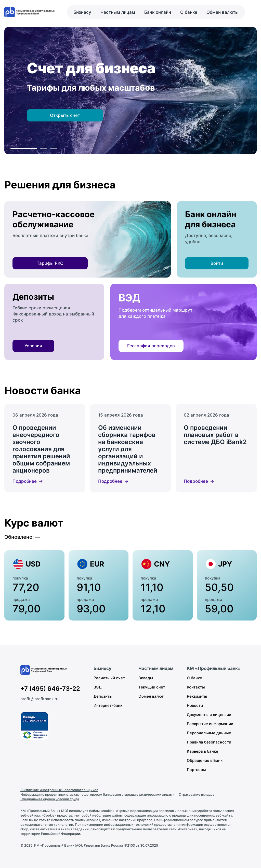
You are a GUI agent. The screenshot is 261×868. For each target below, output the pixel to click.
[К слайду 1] (24, 149)
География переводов (151, 346)
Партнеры (196, 770)
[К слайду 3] (54, 149)
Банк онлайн (158, 12)
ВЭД (97, 687)
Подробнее (25, 481)
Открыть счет (65, 115)
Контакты (196, 687)
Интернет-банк (108, 705)
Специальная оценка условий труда (50, 799)
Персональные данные (209, 733)
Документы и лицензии (209, 715)
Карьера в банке (203, 751)
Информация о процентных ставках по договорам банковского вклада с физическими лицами (97, 794)
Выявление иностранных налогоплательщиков (59, 790)
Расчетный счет (109, 678)
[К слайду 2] (44, 149)
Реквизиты (197, 696)
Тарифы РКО (50, 263)
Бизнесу (82, 12)
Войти (217, 263)
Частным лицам (118, 12)
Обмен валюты (223, 12)
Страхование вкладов (197, 794)
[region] (130, 91)
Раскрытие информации (210, 724)
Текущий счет (152, 687)
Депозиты (103, 696)
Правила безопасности (209, 742)
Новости (195, 705)
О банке (189, 12)
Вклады (146, 678)
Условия (33, 346)
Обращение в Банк (205, 760)
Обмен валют (151, 696)
